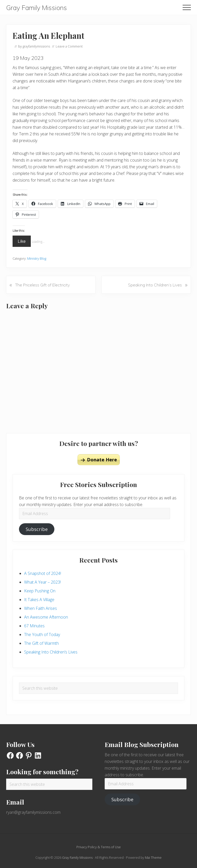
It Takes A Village (39, 600)
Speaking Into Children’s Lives (51, 652)
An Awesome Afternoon (46, 617)
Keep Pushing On (40, 591)
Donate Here (102, 460)
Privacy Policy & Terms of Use (99, 847)
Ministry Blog (37, 258)
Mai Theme (153, 857)
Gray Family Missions (37, 8)
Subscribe (37, 529)
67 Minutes (34, 626)
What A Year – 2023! (42, 582)
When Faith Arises (41, 608)
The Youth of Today (42, 634)
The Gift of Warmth (41, 643)
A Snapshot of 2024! (43, 573)
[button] (187, 7)
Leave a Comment (69, 46)
